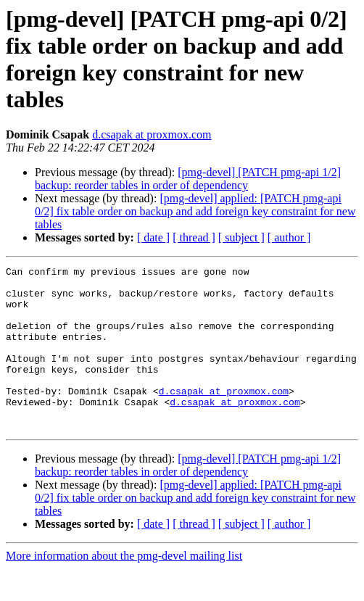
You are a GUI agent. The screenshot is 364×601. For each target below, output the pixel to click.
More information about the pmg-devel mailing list (124, 588)
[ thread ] (194, 237)
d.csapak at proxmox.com (152, 134)
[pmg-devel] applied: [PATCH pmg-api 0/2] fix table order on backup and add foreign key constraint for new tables (195, 211)
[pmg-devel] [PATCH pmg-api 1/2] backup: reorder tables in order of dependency (188, 179)
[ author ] (289, 237)
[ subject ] (241, 237)
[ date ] (153, 237)
